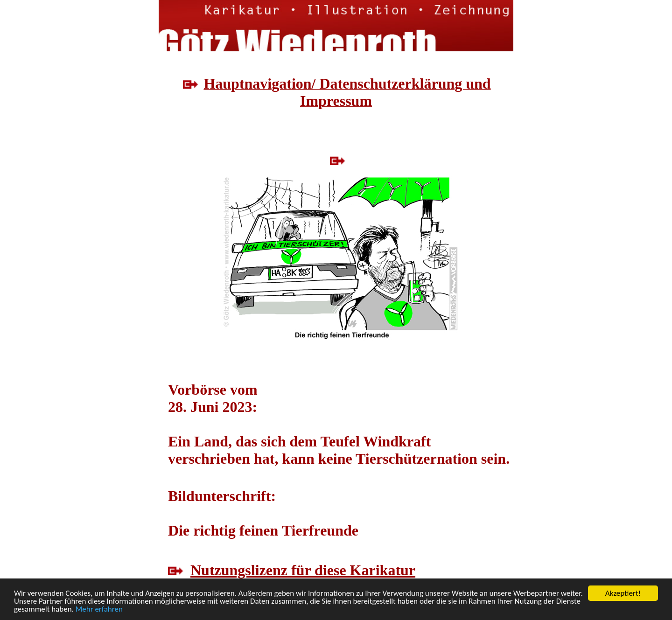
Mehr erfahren (99, 610)
